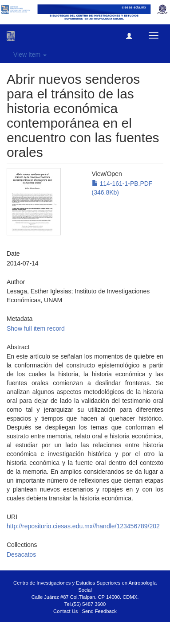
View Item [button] (30, 55)
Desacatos (21, 554)
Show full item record (36, 328)
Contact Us (65, 611)
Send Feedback (99, 611)
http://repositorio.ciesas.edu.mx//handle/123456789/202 (83, 526)
